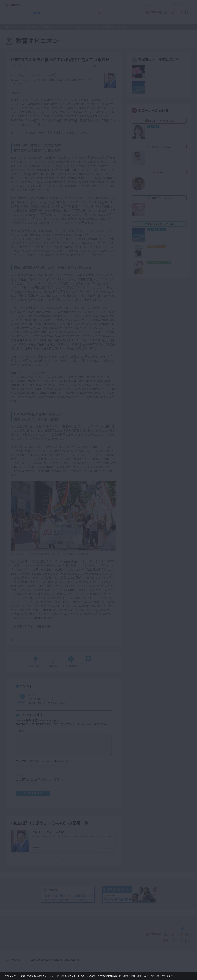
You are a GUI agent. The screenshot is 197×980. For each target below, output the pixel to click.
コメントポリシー (93, 4)
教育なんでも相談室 (135, 12)
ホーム (12, 27)
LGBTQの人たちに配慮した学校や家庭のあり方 (64, 844)
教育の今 (158, 12)
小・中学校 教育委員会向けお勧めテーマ (158, 21)
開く (163, 4)
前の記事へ (21, 641)
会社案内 (187, 961)
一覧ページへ (64, 641)
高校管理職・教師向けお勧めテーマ (97, 21)
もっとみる (65, 861)
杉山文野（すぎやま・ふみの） (56, 27)
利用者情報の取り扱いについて (122, 4)
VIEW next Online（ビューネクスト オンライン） (19, 929)
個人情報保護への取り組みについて (162, 961)
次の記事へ (106, 641)
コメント (22, 733)
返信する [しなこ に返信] (78, 710)
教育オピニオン (108, 12)
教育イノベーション (181, 12)
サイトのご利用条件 (70, 4)
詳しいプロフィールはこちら (77, 77)
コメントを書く (102, 664)
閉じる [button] (186, 974)
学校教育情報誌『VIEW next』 (37, 21)
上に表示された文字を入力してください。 (42, 781)
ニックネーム (44, 763)
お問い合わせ (149, 4)
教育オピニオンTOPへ (80, 41)
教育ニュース (77, 12)
